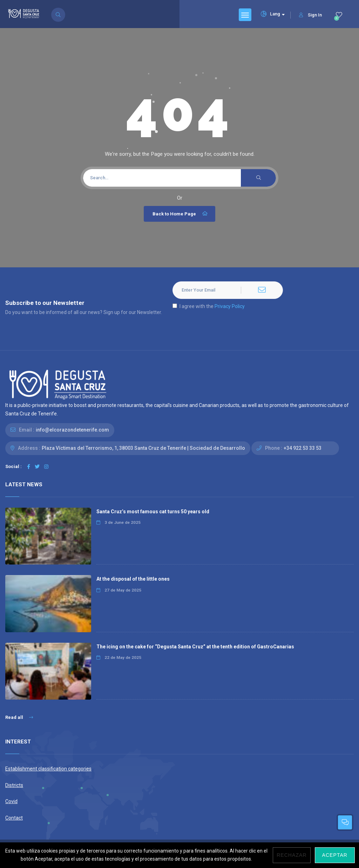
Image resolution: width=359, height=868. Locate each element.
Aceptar (335, 855)
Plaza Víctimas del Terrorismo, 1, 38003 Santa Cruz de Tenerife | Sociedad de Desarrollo (143, 448)
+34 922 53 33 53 (303, 448)
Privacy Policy (230, 306)
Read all (19, 717)
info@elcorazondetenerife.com (72, 430)
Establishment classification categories (48, 769)
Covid (11, 801)
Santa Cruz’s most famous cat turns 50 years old (153, 512)
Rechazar (292, 855)
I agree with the (209, 306)
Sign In (310, 15)
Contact (14, 818)
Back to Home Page (180, 214)
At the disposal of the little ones (133, 579)
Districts (14, 785)
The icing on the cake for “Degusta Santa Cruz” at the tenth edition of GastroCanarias (195, 647)
